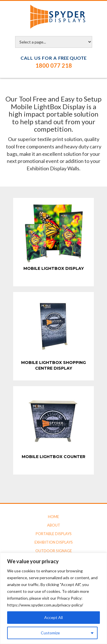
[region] (53, 598)
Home (53, 517)
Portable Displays (54, 534)
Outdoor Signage (54, 551)
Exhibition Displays (54, 542)
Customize (50, 633)
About (54, 525)
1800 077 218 (54, 65)
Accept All (53, 617)
